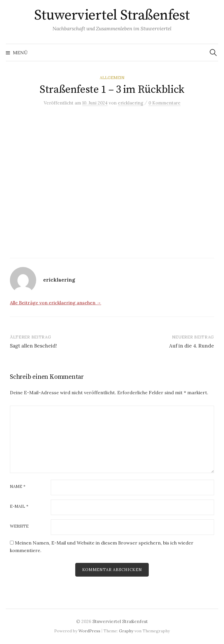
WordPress (89, 631)
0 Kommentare (164, 103)
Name (18, 487)
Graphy (126, 631)
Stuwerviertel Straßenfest (112, 15)
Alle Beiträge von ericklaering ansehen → (56, 303)
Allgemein (112, 78)
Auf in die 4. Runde (192, 346)
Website (19, 526)
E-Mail (19, 507)
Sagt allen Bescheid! (33, 346)
